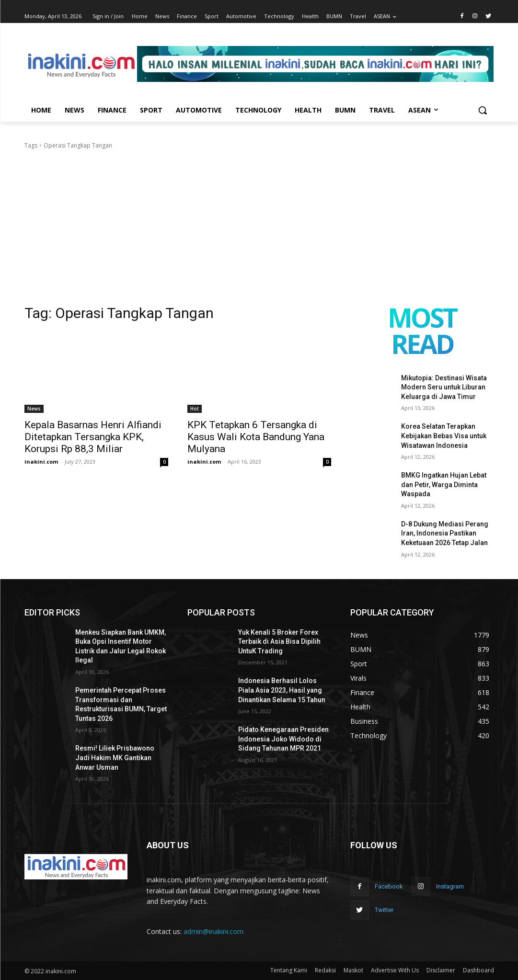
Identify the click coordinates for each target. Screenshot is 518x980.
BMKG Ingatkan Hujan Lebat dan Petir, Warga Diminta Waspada (444, 484)
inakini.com (41, 462)
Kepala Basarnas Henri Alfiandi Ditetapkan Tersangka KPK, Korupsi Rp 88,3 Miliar (93, 437)
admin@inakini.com (213, 931)
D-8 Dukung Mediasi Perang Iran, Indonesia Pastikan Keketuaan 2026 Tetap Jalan (445, 533)
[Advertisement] (259, 222)
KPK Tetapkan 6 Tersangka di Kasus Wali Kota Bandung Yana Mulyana (256, 437)
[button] (483, 110)
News (34, 409)
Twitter (384, 910)
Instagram (450, 886)
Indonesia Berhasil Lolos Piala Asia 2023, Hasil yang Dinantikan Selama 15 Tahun (282, 690)
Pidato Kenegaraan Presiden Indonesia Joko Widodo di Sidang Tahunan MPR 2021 (283, 739)
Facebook (389, 886)
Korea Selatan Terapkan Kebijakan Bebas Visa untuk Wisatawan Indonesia (444, 436)
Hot (195, 409)
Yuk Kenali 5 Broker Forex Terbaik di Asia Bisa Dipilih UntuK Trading (279, 642)
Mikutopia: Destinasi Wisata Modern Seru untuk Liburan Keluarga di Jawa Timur (444, 387)
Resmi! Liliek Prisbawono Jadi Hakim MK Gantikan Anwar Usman (115, 758)
